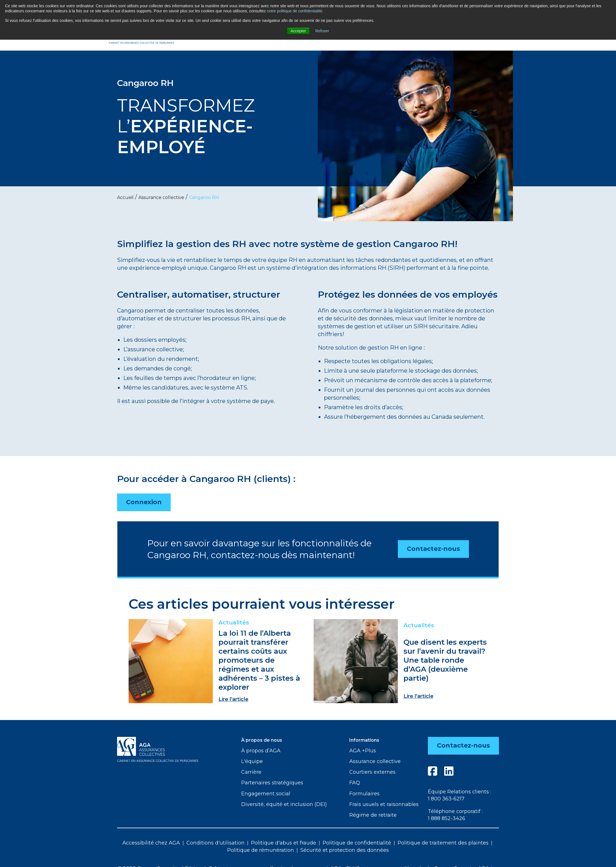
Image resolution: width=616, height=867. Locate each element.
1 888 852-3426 (447, 818)
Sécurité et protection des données (345, 850)
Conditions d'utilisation (215, 843)
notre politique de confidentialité (295, 11)
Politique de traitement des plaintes (443, 843)
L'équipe (252, 761)
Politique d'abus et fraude (284, 843)
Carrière (251, 772)
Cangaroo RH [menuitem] (204, 197)
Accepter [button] (298, 31)
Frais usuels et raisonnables (384, 804)
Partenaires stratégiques (272, 783)
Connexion (144, 502)
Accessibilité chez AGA (151, 843)
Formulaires (364, 794)
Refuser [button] (322, 31)
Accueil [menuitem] (125, 197)
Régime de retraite (373, 815)
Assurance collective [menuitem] (161, 197)
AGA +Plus (363, 751)
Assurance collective (375, 761)
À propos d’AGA (261, 751)
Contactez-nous (433, 549)
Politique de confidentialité (357, 843)
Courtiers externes (372, 772)
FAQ (355, 783)
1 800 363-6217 (446, 799)
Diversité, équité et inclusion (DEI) (284, 804)
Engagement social (266, 794)
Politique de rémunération (261, 850)
